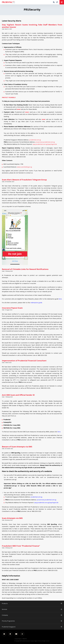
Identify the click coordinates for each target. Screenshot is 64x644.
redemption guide (36, 303)
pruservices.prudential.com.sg (45, 142)
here (60, 299)
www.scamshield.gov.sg (24, 167)
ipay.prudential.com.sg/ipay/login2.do (45, 144)
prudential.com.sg (35, 140)
